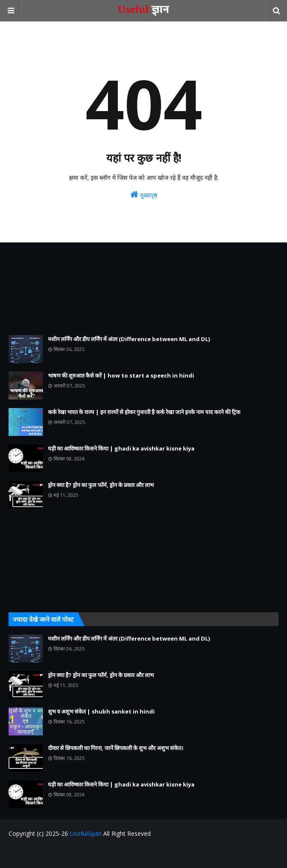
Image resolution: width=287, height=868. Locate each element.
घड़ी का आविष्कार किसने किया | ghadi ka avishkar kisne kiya (121, 448)
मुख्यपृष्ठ (144, 195)
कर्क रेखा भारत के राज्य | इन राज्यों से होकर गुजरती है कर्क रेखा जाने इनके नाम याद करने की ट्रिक (144, 412)
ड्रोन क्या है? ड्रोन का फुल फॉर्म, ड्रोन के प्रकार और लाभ (101, 485)
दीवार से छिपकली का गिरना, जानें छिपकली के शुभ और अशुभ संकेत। (116, 748)
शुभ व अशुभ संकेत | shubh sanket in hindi (101, 711)
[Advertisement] (143, 289)
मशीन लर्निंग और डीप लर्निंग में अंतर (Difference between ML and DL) (129, 339)
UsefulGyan (86, 833)
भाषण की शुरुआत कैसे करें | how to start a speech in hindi (121, 375)
